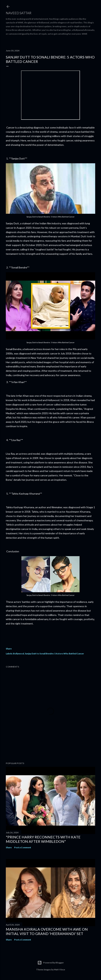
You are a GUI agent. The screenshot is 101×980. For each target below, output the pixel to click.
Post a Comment (23, 847)
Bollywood (19, 654)
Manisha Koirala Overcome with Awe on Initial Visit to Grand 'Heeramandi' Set (47, 931)
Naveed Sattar (19, 13)
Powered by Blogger (51, 963)
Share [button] (9, 649)
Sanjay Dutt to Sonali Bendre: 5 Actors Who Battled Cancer (54, 654)
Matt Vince (59, 970)
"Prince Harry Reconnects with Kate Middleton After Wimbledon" (43, 839)
